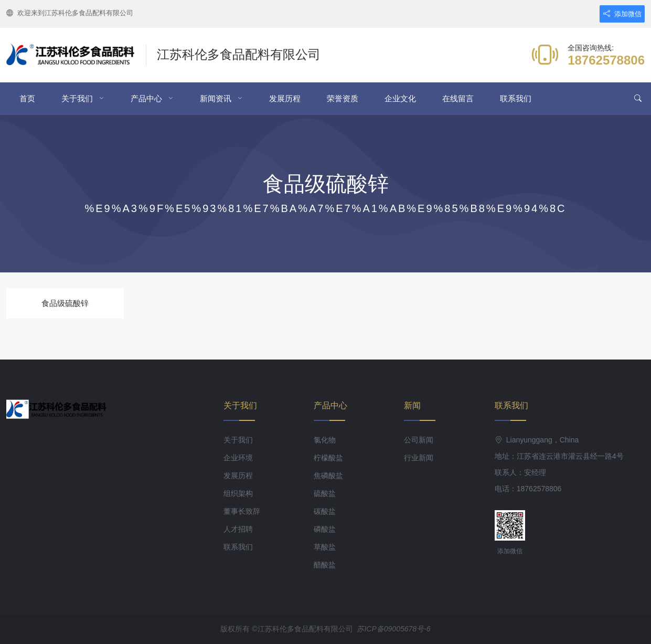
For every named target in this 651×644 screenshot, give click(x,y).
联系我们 (516, 98)
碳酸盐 (325, 511)
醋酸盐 (325, 565)
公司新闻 (419, 440)
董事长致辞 (242, 511)
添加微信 (622, 14)
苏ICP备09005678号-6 (393, 629)
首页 (27, 98)
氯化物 (325, 440)
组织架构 (238, 493)
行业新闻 (419, 458)
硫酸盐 (325, 493)
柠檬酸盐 (328, 458)
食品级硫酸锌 (65, 303)
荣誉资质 (343, 98)
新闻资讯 (216, 98)
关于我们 (77, 98)
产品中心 (146, 98)
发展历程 (285, 98)
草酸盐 (325, 547)
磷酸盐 (325, 529)
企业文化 (400, 98)
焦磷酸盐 (328, 476)
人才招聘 (238, 529)
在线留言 (458, 98)
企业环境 (238, 458)
